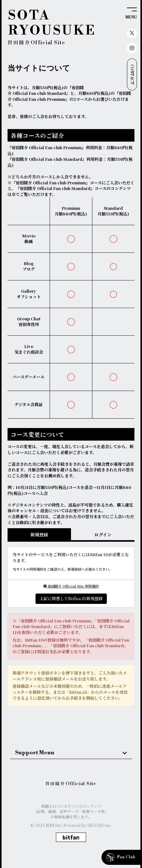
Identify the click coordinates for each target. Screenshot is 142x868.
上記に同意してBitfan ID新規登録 (71, 598)
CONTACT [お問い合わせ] (132, 74)
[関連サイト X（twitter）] (132, 33)
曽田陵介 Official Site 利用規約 (71, 586)
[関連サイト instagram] (132, 48)
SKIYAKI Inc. (100, 825)
